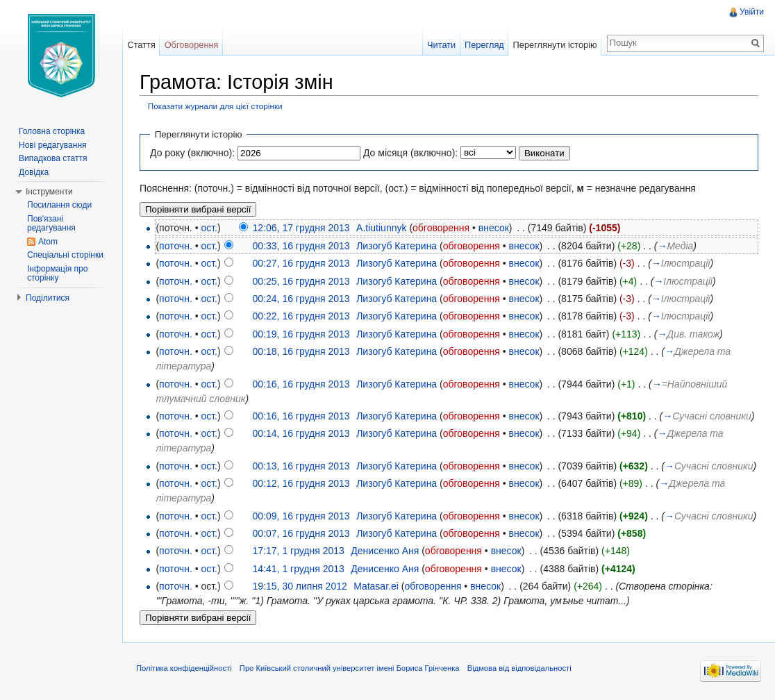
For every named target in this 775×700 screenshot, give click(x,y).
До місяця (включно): (410, 153)
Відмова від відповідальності (519, 668)
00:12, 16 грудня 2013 (301, 483)
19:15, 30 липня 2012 (300, 586)
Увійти (752, 12)
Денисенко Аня (385, 551)
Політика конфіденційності (184, 668)
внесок (494, 228)
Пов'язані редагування (51, 224)
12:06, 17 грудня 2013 (301, 228)
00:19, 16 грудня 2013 (301, 334)
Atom (48, 242)
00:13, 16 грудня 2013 (301, 466)
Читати (441, 45)
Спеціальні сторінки (65, 255)
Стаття (141, 45)
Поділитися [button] (48, 298)
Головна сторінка (52, 131)
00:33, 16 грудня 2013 (301, 246)
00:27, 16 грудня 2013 (301, 263)
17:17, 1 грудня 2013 (299, 551)
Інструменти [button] (49, 192)
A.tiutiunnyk (381, 228)
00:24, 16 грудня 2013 (301, 299)
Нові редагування (53, 145)
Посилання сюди (59, 205)
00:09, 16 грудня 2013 (301, 516)
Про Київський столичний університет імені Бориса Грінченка (350, 668)
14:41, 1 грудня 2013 (299, 569)
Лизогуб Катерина (397, 246)
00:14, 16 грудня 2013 (301, 433)
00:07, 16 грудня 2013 (301, 533)
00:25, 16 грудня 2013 (301, 281)
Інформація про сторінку (57, 274)
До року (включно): (192, 153)
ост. (209, 228)
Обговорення (192, 45)
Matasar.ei (376, 586)
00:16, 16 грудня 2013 (301, 384)
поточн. (176, 246)
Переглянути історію (555, 45)
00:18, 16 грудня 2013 (301, 351)
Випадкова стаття (53, 158)
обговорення (441, 228)
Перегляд (484, 45)
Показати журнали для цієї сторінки (215, 106)
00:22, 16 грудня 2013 (301, 316)
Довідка (34, 172)
